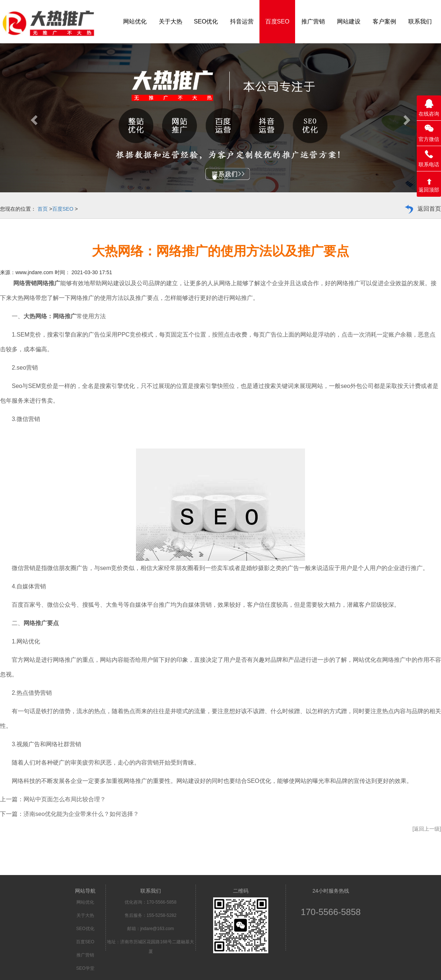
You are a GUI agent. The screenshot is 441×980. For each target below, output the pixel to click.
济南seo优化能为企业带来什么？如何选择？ (81, 814)
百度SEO (63, 209)
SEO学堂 (85, 968)
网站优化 (85, 902)
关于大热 (85, 915)
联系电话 (429, 164)
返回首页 (429, 209)
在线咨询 (429, 114)
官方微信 (429, 139)
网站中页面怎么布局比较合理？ (65, 799)
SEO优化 (85, 929)
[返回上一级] (427, 829)
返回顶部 (429, 190)
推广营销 (85, 955)
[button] (33, 118)
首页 (43, 209)
